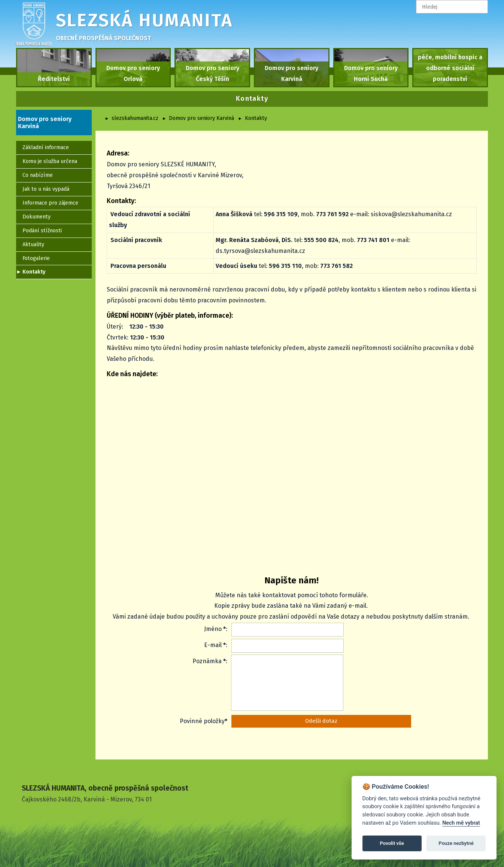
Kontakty (256, 118)
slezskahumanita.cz (135, 118)
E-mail (213, 645)
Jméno (213, 629)
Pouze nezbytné (456, 843)
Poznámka (207, 661)
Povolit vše (392, 843)
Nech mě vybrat (461, 823)
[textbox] (452, 7)
